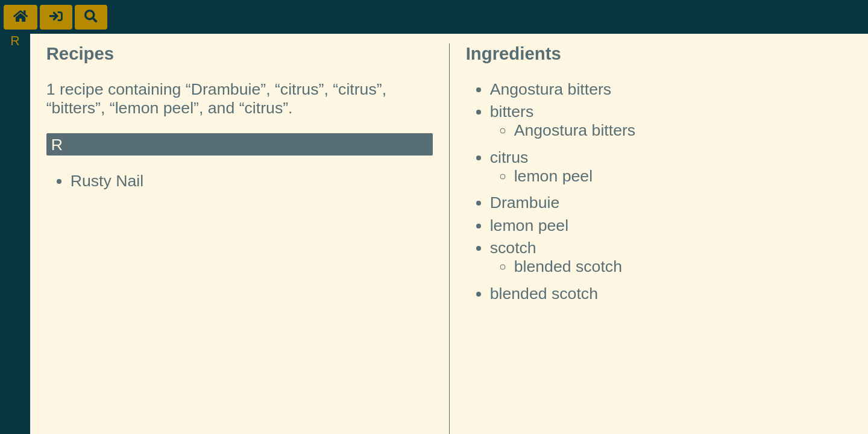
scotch (513, 248)
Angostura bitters (551, 89)
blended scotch (568, 266)
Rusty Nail (107, 181)
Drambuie (525, 203)
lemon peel (553, 176)
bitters (512, 112)
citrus (509, 157)
